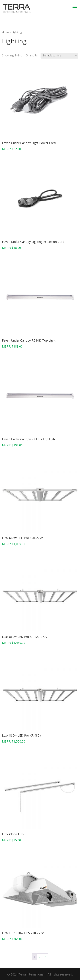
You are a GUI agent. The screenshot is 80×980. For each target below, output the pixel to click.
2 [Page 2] (39, 957)
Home (6, 32)
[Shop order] (59, 56)
